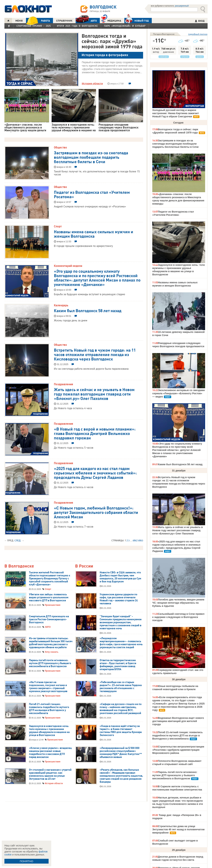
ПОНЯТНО (26, 861)
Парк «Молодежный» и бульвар (125, 26)
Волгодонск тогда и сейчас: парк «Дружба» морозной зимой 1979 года (112, 41)
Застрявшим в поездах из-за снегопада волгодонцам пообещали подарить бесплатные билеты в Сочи (91, 157)
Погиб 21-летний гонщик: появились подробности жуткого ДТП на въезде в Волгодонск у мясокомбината (49, 709)
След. (18, 540)
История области (92, 84)
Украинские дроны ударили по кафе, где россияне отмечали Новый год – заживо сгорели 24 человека (119, 599)
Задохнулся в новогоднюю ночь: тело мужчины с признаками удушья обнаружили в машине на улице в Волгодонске (49, 731)
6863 (141, 540)
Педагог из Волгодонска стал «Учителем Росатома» (92, 194)
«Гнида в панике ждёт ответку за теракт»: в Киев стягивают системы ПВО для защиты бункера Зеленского (121, 731)
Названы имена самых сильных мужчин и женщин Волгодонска (94, 234)
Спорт (58, 226)
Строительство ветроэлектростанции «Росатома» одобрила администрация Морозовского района (178, 750)
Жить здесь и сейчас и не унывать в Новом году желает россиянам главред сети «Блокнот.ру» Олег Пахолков (178, 530)
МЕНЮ (19, 21)
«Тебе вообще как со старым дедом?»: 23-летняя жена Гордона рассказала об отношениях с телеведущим (121, 687)
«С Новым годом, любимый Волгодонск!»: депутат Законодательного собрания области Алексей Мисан (96, 512)
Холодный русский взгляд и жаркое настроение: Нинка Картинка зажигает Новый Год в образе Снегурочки (176, 113)
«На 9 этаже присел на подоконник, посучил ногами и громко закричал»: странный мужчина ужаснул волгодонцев (48, 687)
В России (84, 566)
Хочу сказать (51, 652)
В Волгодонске (19, 566)
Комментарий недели (68, 266)
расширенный (182, 6)
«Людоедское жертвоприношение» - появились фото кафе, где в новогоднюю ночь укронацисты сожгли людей (121, 643)
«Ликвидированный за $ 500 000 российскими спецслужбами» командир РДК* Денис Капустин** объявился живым (121, 753)
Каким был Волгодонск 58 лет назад (88, 310)
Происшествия (52, 605)
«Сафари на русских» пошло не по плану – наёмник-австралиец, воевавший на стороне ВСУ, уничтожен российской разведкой (121, 709)
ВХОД (200, 21)
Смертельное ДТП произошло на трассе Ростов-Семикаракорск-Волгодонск (49, 619)
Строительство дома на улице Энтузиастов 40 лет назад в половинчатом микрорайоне (178, 829)
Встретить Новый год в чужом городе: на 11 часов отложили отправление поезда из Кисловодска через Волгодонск (95, 354)
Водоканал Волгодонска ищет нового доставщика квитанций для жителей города (178, 721)
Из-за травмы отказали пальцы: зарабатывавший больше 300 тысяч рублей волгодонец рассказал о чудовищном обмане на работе (51, 643)
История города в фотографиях (105, 55)
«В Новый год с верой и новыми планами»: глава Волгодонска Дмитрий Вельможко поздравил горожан (95, 433)
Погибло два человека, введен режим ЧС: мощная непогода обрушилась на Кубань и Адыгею (178, 603)
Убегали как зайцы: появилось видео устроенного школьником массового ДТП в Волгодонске (49, 597)
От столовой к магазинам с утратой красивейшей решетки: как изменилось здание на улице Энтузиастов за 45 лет (50, 774)
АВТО (86, 21)
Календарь (61, 305)
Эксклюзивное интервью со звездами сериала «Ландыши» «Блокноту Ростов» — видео (179, 393)
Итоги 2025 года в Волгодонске (77, 26)
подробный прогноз (198, 34)
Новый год (137, 21)
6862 (135, 540)
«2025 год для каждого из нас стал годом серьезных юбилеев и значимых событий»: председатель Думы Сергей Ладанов (95, 473)
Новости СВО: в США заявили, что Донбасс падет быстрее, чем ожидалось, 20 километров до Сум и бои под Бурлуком (120, 577)
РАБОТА (38, 21)
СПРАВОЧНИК (64, 21)
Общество (60, 147)
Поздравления (64, 384)
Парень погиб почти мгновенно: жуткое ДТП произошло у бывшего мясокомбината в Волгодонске (50, 663)
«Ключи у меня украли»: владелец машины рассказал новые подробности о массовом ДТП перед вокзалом (50, 753)
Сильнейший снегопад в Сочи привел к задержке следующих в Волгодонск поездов (178, 617)
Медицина (111, 20)
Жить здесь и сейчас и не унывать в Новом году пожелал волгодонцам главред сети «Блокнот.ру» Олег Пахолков (94, 394)
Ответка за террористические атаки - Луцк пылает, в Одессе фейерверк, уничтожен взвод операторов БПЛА (118, 665)
